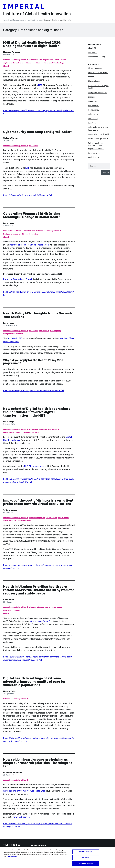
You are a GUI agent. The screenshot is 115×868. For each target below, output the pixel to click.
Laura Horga (9, 223)
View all (6, 66)
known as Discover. (21, 817)
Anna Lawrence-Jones (13, 772)
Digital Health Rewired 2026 (55, 60)
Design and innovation (12, 234)
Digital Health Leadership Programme (19, 432)
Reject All (86, 860)
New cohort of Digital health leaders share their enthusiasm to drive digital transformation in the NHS (37, 412)
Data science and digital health (16, 60)
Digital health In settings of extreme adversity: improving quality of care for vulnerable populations (34, 682)
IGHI (27, 168)
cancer (60, 607)
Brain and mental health (13, 231)
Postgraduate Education (13, 334)
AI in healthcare (36, 60)
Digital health (54, 429)
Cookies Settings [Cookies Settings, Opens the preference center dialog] (86, 854)
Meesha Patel (9, 691)
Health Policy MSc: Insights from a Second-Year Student (37, 315)
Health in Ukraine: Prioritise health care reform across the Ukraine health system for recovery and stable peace (39, 590)
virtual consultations (22, 521)
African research (95, 68)
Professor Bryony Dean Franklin (18, 279)
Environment (93, 105)
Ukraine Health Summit (40, 621)
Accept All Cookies (86, 866)
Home (5, 20)
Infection (40, 607)
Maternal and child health (99, 134)
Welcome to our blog (97, 57)
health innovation (41, 63)
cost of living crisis (37, 518)
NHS (37, 432)
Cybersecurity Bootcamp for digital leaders (38, 132)
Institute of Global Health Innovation (37, 14)
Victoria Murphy (10, 138)
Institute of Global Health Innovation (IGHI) (29, 245)
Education (33, 146)
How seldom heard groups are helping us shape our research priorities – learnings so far (38, 763)
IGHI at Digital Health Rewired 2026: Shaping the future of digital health (32, 44)
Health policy (56, 331)
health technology (56, 63)
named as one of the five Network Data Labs (24, 791)
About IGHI (93, 48)
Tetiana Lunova (10, 510)
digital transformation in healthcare (18, 63)
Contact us (93, 52)
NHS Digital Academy (34, 466)
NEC (40, 85)
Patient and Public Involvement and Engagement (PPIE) (96, 146)
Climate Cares (29, 231)
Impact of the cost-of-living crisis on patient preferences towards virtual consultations (38, 502)
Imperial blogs (13, 20)
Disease (25, 234)
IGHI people (93, 118)
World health (44, 331)
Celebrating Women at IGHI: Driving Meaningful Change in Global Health (32, 215)
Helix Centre (93, 114)
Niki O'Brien (8, 600)
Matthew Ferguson (12, 52)
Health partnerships (11, 610)
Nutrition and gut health (98, 139)
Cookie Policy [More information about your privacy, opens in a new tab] (12, 859)
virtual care (8, 521)
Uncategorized (94, 153)
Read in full (27, 195)
